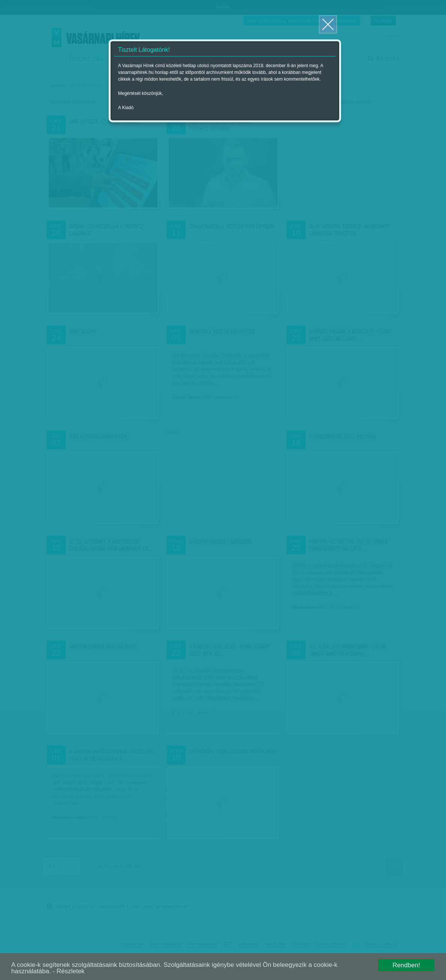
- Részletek (69, 971)
